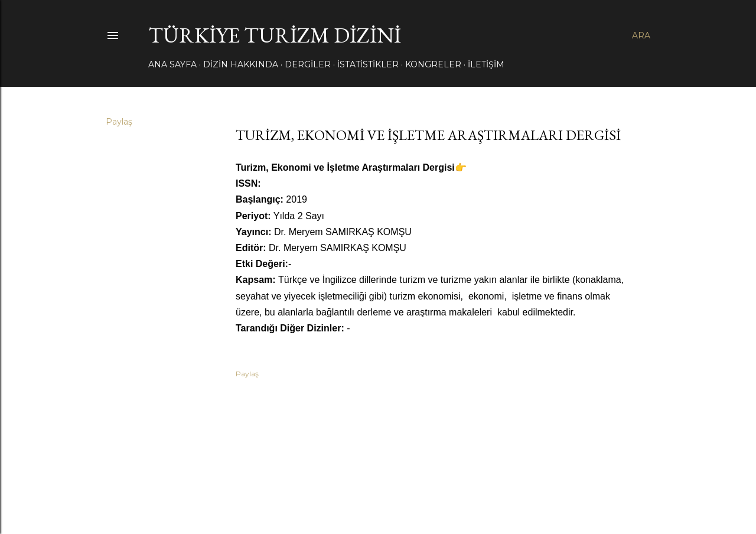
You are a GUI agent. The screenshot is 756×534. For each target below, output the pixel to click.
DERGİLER (308, 64)
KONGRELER (433, 64)
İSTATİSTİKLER (368, 64)
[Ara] (641, 35)
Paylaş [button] (119, 122)
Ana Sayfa (172, 64)
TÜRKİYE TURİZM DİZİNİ (275, 35)
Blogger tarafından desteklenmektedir (378, 478)
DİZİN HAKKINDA (241, 64)
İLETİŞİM (486, 64)
